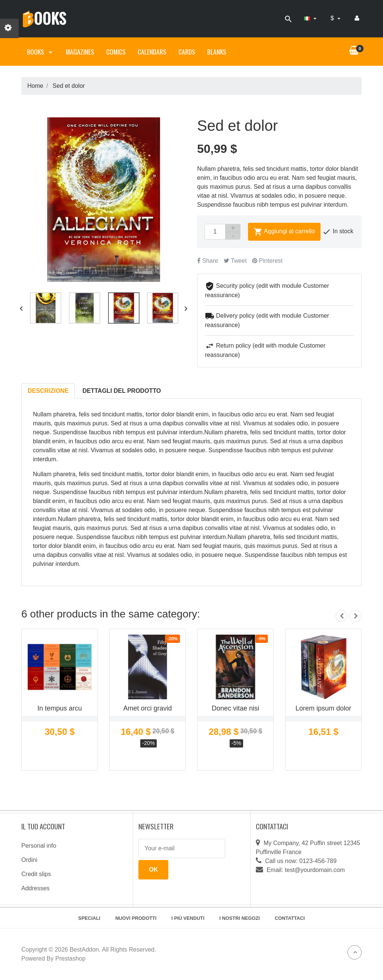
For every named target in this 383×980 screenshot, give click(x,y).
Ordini (29, 860)
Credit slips (36, 874)
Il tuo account (43, 826)
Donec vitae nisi (235, 708)
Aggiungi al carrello (284, 232)
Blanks (217, 52)
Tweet (235, 261)
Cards (187, 52)
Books (40, 52)
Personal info (39, 846)
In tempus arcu (60, 708)
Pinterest (267, 261)
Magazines (80, 52)
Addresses (36, 888)
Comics (116, 52)
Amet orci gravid (147, 708)
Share (208, 261)
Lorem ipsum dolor (323, 708)
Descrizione (48, 391)
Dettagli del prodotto (122, 391)
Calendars (152, 52)
